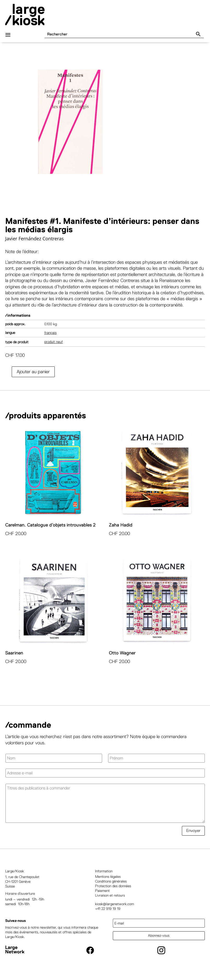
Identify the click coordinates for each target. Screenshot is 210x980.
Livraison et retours (110, 899)
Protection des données (113, 890)
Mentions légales (108, 880)
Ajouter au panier (33, 376)
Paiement (102, 895)
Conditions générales (111, 885)
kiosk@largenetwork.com (115, 908)
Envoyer (193, 834)
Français (50, 336)
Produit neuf (54, 346)
